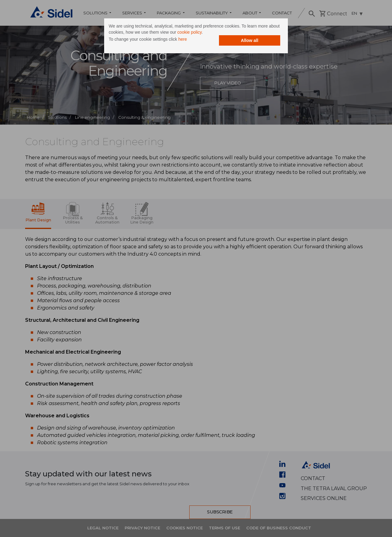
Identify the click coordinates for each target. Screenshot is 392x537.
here (183, 39)
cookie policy (189, 32)
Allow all (250, 40)
